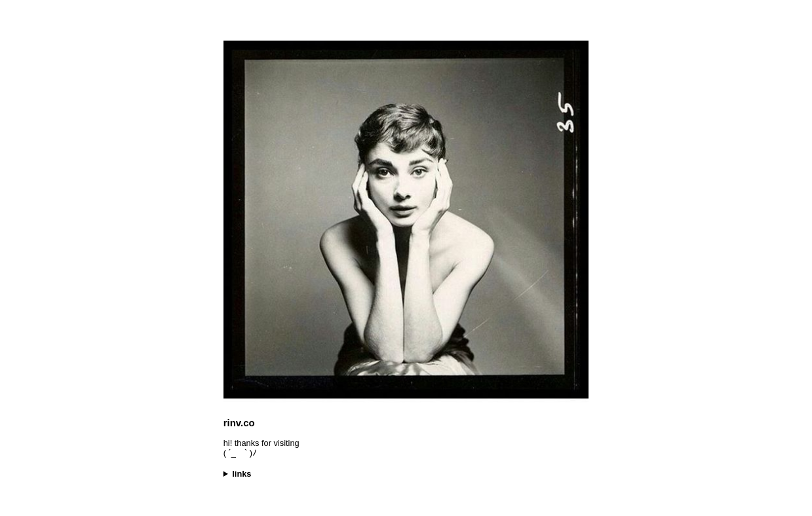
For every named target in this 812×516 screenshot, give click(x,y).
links (242, 474)
